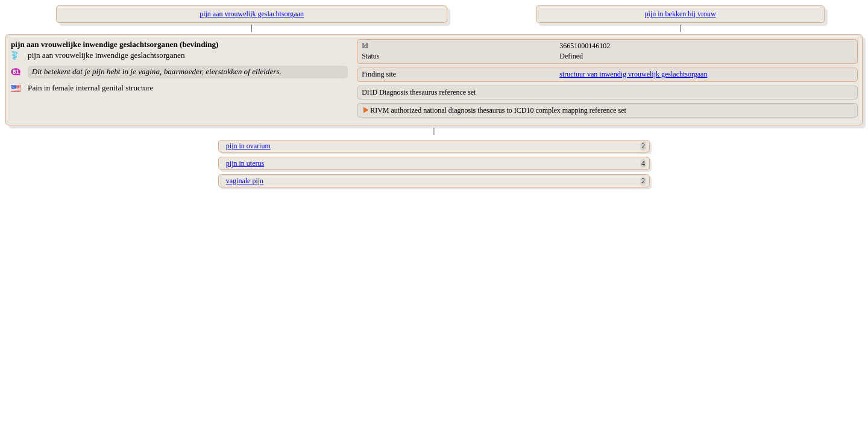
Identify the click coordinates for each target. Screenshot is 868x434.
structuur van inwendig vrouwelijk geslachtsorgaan (633, 74)
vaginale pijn (245, 181)
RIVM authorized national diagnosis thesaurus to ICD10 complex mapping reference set (498, 110)
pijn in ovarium (248, 146)
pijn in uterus (245, 163)
